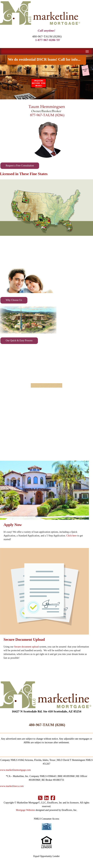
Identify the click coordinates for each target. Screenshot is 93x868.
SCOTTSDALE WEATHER (46, 252)
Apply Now (13, 525)
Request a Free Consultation (20, 166)
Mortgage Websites (25, 810)
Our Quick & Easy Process (19, 341)
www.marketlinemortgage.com (15, 770)
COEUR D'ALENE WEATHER (46, 416)
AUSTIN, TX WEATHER (46, 389)
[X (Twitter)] (40, 798)
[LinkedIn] (46, 798)
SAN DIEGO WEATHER (46, 363)
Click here (71, 536)
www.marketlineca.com (12, 786)
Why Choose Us (14, 300)
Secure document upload (26, 647)
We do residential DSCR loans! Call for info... (46, 61)
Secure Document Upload (24, 640)
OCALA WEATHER (46, 442)
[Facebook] (53, 798)
